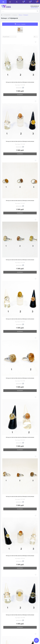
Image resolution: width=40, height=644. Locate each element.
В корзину (20, 95)
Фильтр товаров (20, 24)
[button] (17, 2)
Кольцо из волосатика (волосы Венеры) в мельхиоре (20, 82)
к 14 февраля (15, 15)
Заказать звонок (34, 7)
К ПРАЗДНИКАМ (7, 15)
